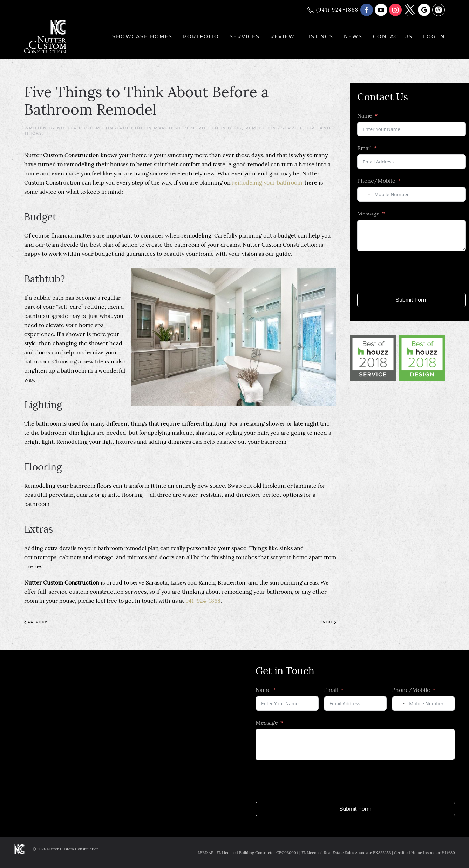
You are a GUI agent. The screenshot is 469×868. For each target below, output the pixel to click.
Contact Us (393, 36)
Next (329, 622)
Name (365, 115)
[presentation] (410, 272)
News (353, 36)
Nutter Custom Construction (100, 128)
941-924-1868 (203, 601)
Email (364, 148)
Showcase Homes (142, 36)
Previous (36, 622)
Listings (319, 36)
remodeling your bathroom (267, 182)
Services (245, 36)
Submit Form (412, 300)
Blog (235, 128)
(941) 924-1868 (333, 10)
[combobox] (365, 194)
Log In (434, 36)
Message (368, 213)
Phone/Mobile (376, 181)
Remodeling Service (274, 128)
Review (283, 36)
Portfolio (201, 36)
